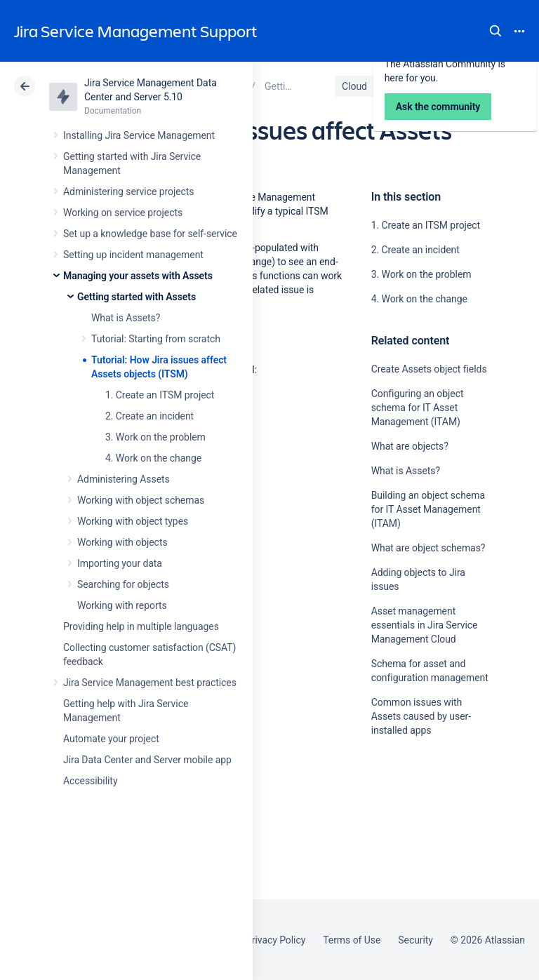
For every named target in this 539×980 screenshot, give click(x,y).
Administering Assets (124, 479)
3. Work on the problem (155, 437)
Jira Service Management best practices (150, 683)
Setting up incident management (133, 255)
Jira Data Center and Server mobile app (147, 760)
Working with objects (122, 542)
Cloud (354, 86)
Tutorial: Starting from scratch (156, 339)
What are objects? (410, 446)
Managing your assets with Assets (138, 276)
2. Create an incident (149, 416)
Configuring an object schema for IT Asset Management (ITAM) (418, 408)
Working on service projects (123, 213)
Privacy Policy (275, 940)
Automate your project (111, 739)
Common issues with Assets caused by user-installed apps (421, 716)
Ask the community (420, 868)
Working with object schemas (141, 500)
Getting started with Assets (137, 297)
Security (415, 940)
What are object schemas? (428, 548)
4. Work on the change (153, 458)
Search (495, 31)
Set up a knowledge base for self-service (150, 234)
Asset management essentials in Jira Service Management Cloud (425, 625)
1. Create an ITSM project (160, 395)
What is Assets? (126, 318)
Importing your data (120, 563)
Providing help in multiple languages (141, 626)
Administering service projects (128, 192)
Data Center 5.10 (429, 86)
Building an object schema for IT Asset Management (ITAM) (428, 509)
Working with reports (122, 605)
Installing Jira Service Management (139, 135)
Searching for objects (123, 584)
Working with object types (133, 521)
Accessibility (90, 781)
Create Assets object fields (429, 369)
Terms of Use (352, 940)
